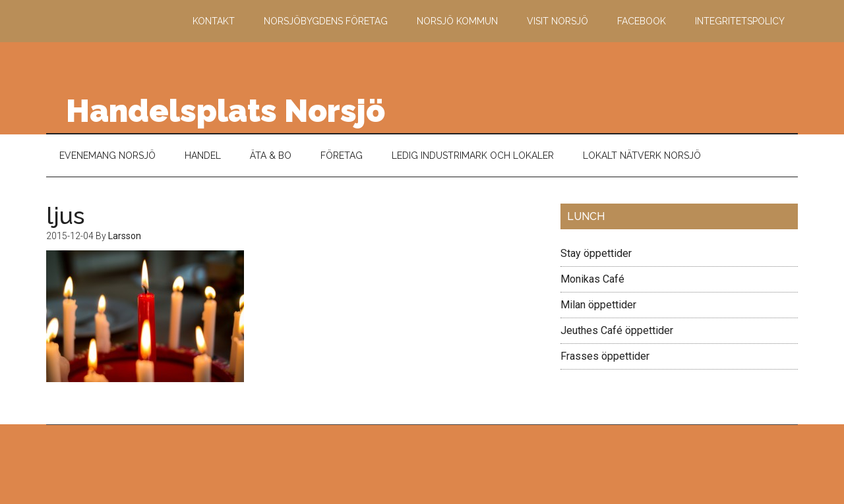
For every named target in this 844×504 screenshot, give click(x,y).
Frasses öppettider (605, 356)
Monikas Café (592, 279)
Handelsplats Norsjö (226, 111)
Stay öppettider (596, 253)
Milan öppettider (598, 305)
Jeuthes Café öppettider (617, 330)
